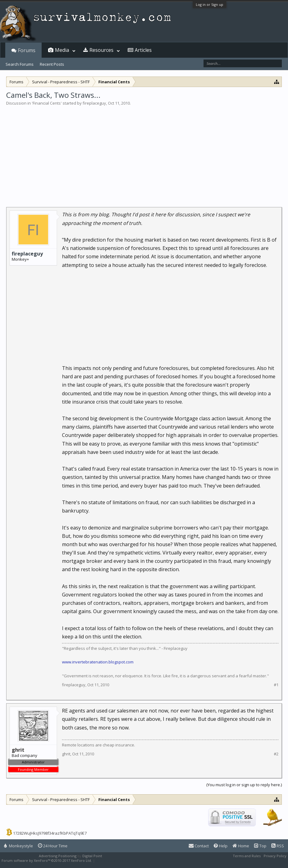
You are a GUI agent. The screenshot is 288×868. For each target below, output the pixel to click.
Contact (199, 846)
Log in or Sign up (210, 4)
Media (62, 50)
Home (241, 846)
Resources (101, 50)
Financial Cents (47, 103)
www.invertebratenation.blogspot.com (98, 662)
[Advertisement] (144, 152)
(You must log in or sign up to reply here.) (244, 785)
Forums (27, 50)
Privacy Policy (275, 856)
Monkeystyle (19, 846)
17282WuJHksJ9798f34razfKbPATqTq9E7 (50, 833)
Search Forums (20, 64)
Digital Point (92, 856)
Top (260, 846)
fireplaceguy (94, 103)
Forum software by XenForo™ (47, 860)
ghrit (66, 754)
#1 (276, 685)
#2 (276, 754)
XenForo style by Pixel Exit (117, 860)
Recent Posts (52, 64)
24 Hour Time (53, 846)
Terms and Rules (247, 856)
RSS (278, 846)
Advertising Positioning (58, 856)
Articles (143, 50)
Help (221, 846)
